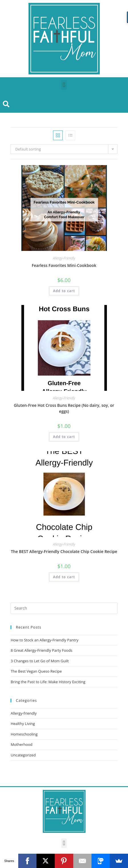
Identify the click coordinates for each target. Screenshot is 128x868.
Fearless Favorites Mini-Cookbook (64, 265)
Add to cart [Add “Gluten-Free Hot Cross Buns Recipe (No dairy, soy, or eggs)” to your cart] (64, 437)
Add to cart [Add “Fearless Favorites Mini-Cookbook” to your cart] (64, 291)
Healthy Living (23, 724)
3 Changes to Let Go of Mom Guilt (40, 661)
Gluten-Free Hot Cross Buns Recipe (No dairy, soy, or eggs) (64, 408)
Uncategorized (23, 755)
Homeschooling (24, 734)
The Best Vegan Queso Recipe (36, 671)
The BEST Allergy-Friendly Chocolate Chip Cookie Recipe (64, 551)
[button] (64, 85)
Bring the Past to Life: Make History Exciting (48, 682)
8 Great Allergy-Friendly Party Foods (41, 650)
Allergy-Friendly (64, 258)
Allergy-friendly (24, 713)
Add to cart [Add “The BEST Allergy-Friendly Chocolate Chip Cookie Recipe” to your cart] (64, 577)
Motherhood (21, 744)
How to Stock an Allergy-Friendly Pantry (44, 640)
